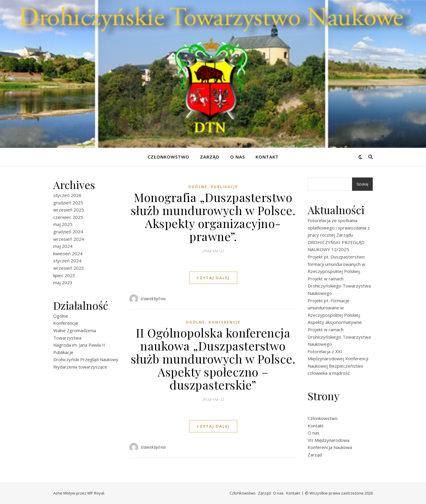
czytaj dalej (213, 278)
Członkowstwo (168, 157)
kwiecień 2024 (68, 253)
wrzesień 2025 (69, 210)
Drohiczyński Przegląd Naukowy (86, 359)
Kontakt (267, 157)
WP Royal (96, 493)
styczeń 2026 (67, 195)
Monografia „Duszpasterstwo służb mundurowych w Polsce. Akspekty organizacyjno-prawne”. (213, 217)
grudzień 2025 (68, 203)
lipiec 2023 (64, 275)
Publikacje (63, 352)
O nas (238, 157)
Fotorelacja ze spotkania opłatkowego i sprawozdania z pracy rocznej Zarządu (339, 228)
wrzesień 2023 (69, 268)
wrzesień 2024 (69, 239)
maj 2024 (63, 246)
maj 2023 (63, 282)
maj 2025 (63, 224)
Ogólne (61, 316)
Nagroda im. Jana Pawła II (79, 345)
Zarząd (210, 157)
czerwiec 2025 (68, 217)
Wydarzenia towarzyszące (80, 367)
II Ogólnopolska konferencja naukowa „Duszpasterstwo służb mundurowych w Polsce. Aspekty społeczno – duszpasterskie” (213, 359)
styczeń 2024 (67, 261)
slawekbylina (153, 299)
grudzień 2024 (68, 232)
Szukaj (362, 184)
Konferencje (66, 323)
